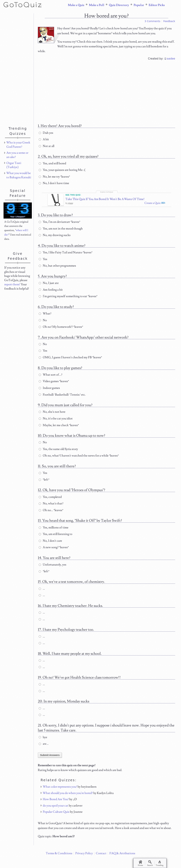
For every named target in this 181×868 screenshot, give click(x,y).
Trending (162, 863)
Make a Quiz (76, 5)
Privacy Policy (84, 853)
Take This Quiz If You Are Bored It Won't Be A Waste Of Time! (99, 201)
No (43, 323)
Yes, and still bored (52, 163)
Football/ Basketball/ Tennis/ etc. (62, 398)
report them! (12, 284)
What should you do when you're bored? (68, 796)
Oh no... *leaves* (51, 513)
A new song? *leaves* (54, 550)
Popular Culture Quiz (56, 815)
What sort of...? (50, 378)
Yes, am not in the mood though (61, 231)
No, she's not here (52, 415)
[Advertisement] (107, 91)
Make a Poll (97, 5)
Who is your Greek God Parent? (18, 145)
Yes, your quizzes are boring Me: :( (62, 170)
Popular (139, 5)
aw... (44, 747)
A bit (44, 139)
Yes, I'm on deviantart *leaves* (59, 225)
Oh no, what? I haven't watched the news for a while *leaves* (79, 458)
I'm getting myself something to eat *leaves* (68, 299)
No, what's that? (51, 506)
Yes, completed (50, 500)
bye (43, 740)
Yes (43, 262)
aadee (171, 59)
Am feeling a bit (51, 293)
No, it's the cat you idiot (56, 421)
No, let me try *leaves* (54, 177)
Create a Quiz (151, 206)
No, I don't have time (54, 183)
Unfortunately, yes (52, 567)
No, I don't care (50, 544)
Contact (101, 853)
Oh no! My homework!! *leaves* (61, 330)
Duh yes (46, 133)
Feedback (169, 21)
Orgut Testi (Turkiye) (14, 165)
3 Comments (152, 21)
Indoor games (49, 391)
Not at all (46, 146)
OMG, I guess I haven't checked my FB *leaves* (70, 360)
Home (141, 863)
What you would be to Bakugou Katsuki (19, 175)
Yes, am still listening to (56, 537)
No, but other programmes (57, 269)
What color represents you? (60, 790)
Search (152, 863)
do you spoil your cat (56, 808)
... (42, 592)
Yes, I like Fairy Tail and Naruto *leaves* (66, 255)
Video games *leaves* (54, 384)
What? (45, 316)
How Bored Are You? (56, 802)
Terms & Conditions (59, 853)
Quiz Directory (119, 5)
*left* (44, 482)
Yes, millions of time (54, 530)
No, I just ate (49, 286)
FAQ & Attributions (122, 853)
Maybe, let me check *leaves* (59, 428)
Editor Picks (157, 5)
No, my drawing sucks (55, 238)
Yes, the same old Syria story (58, 452)
